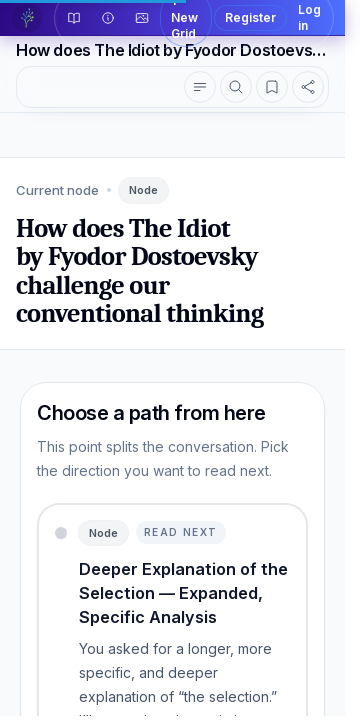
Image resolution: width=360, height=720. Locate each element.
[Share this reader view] (308, 87)
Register (250, 17)
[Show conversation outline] (200, 87)
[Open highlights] (272, 87)
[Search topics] (236, 87)
